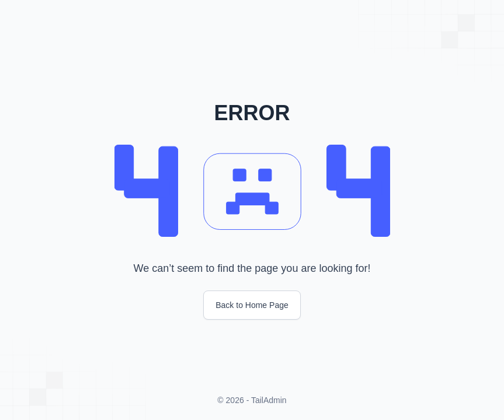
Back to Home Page (252, 305)
